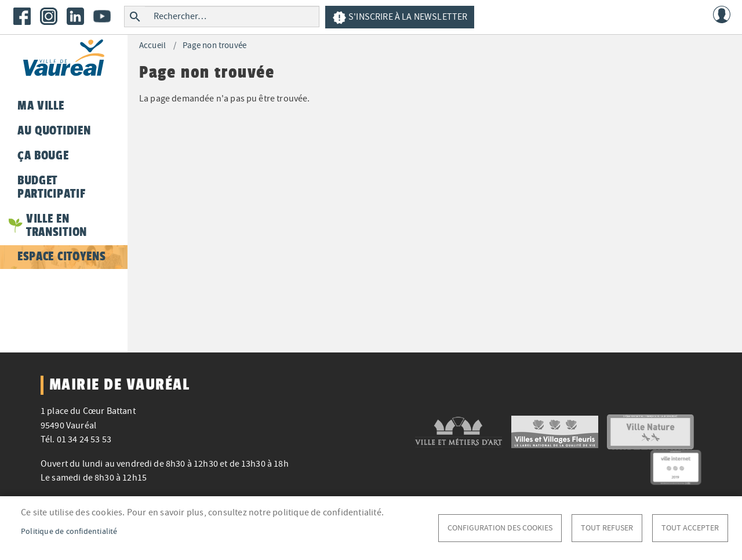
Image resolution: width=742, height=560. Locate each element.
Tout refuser (607, 528)
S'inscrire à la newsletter (400, 18)
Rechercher (135, 17)
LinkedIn (75, 16)
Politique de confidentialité (69, 531)
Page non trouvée (214, 46)
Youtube (102, 16)
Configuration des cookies (500, 528)
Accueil (152, 46)
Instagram (49, 16)
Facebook (22, 16)
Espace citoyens (61, 256)
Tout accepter (690, 528)
